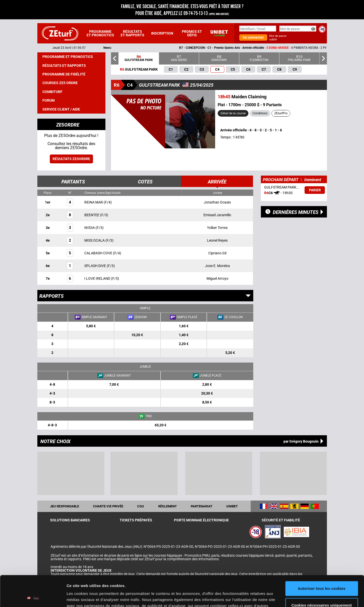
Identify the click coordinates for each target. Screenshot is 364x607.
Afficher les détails (84, 597)
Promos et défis (192, 33)
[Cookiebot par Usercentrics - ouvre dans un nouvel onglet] (33, 597)
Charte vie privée (108, 506)
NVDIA (90, 228)
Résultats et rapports (132, 33)
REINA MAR (94, 202)
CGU (141, 506)
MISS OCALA (95, 240)
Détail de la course (233, 113)
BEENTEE (92, 215)
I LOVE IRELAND (98, 278)
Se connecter (253, 37)
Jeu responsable (65, 506)
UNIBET (232, 506)
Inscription (162, 33)
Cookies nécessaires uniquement (322, 576)
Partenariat (202, 506)
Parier (315, 190)
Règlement (168, 506)
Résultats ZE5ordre (71, 159)
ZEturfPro (281, 113)
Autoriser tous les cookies (322, 560)
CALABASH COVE (99, 253)
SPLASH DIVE (96, 266)
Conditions (260, 113)
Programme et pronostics (100, 33)
